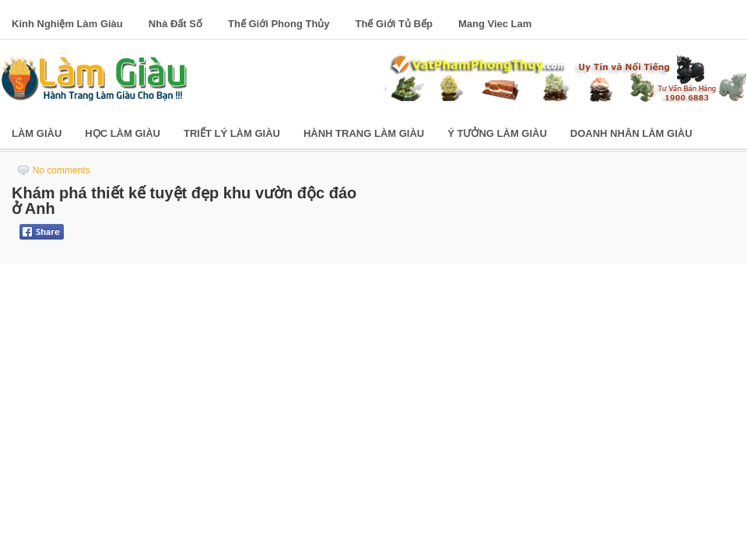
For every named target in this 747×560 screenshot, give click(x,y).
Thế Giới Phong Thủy (279, 24)
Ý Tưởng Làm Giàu (497, 133)
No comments (61, 170)
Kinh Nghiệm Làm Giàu (67, 24)
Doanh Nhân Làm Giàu (631, 133)
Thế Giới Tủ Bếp (394, 24)
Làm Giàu (37, 133)
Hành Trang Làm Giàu (364, 133)
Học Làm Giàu (123, 133)
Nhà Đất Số (175, 24)
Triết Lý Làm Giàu (232, 133)
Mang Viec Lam (495, 24)
